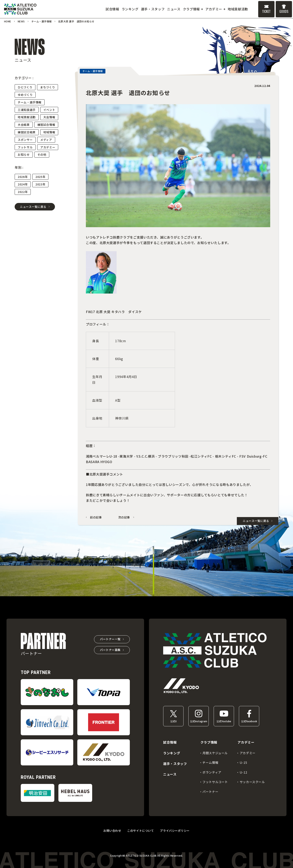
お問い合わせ (112, 831)
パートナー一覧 (110, 639)
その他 (42, 155)
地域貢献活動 (27, 117)
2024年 (23, 184)
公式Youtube (224, 721)
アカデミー (48, 147)
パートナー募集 (110, 650)
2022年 (23, 192)
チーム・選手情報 (30, 102)
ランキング (172, 753)
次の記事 (124, 517)
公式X (173, 721)
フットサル (25, 147)
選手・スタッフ (175, 764)
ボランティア (212, 772)
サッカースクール (252, 782)
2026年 (23, 177)
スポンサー (25, 140)
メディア (46, 140)
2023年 (40, 184)
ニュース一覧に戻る (33, 207)
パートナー (210, 792)
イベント (49, 110)
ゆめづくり (25, 95)
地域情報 (49, 132)
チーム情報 (210, 762)
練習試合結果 (27, 132)
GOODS (284, 11)
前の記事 (96, 517)
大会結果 (24, 125)
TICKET (266, 11)
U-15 (243, 762)
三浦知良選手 (27, 110)
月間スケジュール (215, 753)
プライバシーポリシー (175, 831)
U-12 (243, 772)
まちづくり (48, 87)
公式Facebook (249, 721)
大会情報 (49, 117)
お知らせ (24, 155)
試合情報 (170, 742)
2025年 (40, 177)
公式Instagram (199, 721)
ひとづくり (25, 87)
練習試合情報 (46, 125)
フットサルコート (215, 782)
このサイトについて (140, 831)
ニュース (170, 774)
